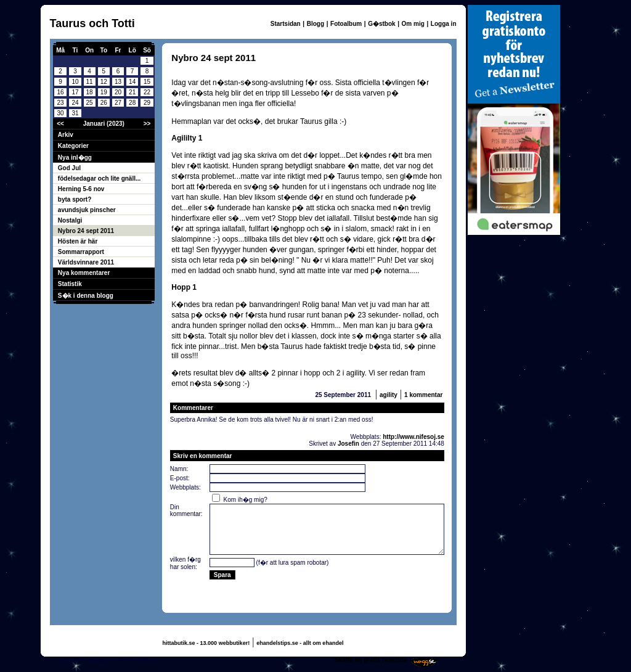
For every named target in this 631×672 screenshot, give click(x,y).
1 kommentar (423, 395)
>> (147, 124)
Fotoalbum (346, 24)
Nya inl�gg (75, 158)
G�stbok (381, 24)
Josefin (348, 444)
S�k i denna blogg (86, 296)
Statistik (70, 284)
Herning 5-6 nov (81, 189)
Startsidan (286, 24)
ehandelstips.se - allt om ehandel (300, 643)
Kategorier (73, 146)
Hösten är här (78, 241)
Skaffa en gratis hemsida (371, 660)
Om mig (413, 24)
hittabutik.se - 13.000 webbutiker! (206, 643)
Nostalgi (70, 220)
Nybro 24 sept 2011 (86, 231)
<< (60, 124)
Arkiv (66, 135)
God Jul (69, 168)
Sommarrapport (81, 252)
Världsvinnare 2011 (86, 262)
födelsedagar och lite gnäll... (99, 178)
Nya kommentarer (84, 273)
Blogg (315, 24)
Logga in (444, 24)
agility (389, 395)
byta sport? (75, 199)
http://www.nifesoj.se (413, 437)
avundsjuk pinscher (87, 210)
